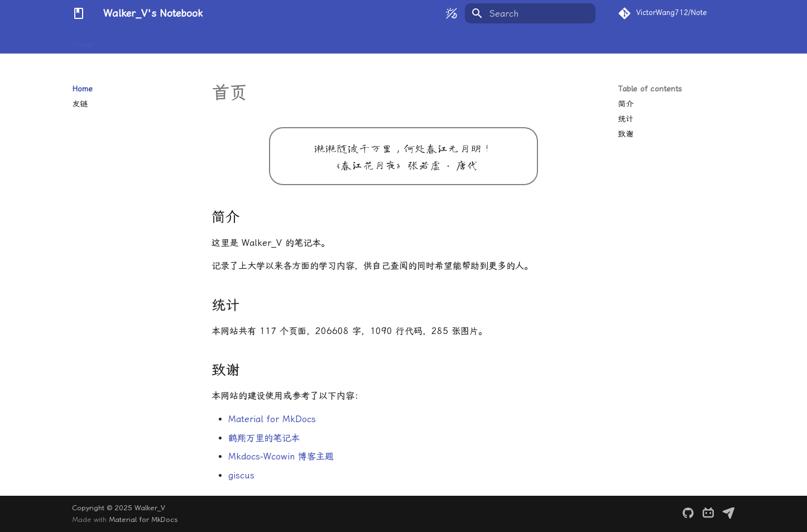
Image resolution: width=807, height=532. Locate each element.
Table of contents (650, 89)
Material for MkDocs (272, 419)
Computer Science (290, 41)
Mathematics (129, 41)
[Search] (530, 13)
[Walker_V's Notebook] (79, 13)
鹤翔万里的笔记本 (264, 438)
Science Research (370, 41)
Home (82, 41)
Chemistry (225, 41)
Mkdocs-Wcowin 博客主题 (281, 456)
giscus (241, 475)
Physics (179, 41)
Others (429, 41)
